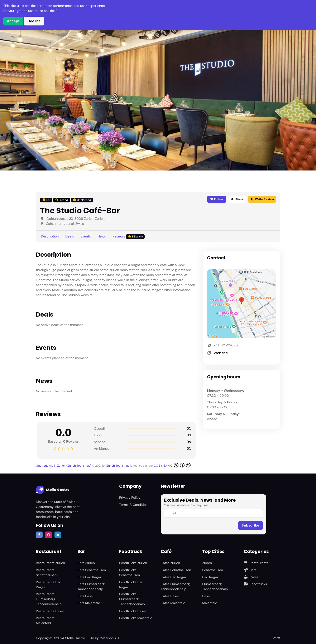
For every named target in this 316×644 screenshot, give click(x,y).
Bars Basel (85, 596)
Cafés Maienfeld (173, 603)
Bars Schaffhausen (92, 570)
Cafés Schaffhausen (176, 570)
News (102, 236)
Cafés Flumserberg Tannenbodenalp (175, 587)
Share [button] (237, 199)
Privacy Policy (130, 498)
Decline (34, 21)
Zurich (207, 563)
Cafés (251, 577)
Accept (13, 21)
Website (221, 353)
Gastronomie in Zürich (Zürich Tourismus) (64, 466)
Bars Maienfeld (89, 603)
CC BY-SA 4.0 (172, 465)
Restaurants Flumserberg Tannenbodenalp (49, 599)
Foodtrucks (255, 584)
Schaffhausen (213, 570)
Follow (217, 199)
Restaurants (256, 563)
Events (86, 236)
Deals (70, 236)
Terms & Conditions (134, 505)
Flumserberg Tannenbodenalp (215, 587)
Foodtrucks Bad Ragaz (131, 585)
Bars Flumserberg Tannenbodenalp (91, 587)
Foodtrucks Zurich (133, 563)
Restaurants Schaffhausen (46, 573)
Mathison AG (109, 638)
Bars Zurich (86, 563)
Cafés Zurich (170, 563)
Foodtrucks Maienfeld (136, 618)
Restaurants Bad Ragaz (49, 585)
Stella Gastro (53, 490)
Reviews (129, 237)
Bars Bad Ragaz (89, 577)
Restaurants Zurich (50, 563)
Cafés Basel (170, 596)
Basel (206, 596)
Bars (250, 570)
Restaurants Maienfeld (45, 621)
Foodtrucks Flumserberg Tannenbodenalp (132, 599)
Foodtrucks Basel (132, 611)
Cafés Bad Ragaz (174, 577)
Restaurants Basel (50, 611)
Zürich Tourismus (118, 466)
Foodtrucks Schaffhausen (130, 573)
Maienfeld (210, 603)
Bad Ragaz (210, 577)
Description (50, 236)
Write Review (262, 199)
